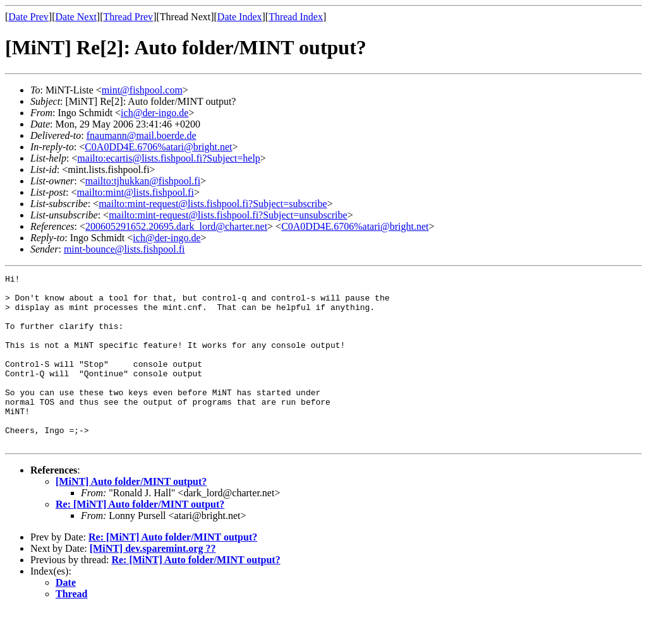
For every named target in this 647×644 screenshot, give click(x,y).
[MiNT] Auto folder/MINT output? (131, 516)
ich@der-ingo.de (154, 113)
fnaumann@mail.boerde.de (142, 135)
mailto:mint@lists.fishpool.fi (135, 192)
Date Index (240, 17)
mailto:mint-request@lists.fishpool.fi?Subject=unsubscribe (228, 215)
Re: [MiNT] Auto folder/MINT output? (140, 538)
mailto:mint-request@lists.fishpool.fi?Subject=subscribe (213, 204)
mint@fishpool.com (142, 90)
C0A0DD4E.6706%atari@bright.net (158, 147)
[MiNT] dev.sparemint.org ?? (153, 582)
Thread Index (296, 17)
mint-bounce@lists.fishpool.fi (124, 249)
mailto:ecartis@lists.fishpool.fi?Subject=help (168, 158)
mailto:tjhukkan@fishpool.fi (143, 181)
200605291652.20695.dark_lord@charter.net (176, 226)
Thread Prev (128, 17)
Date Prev (28, 17)
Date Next (76, 17)
